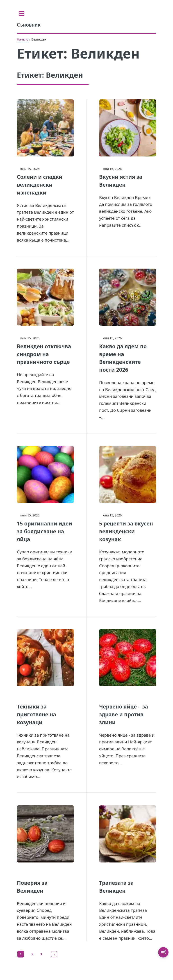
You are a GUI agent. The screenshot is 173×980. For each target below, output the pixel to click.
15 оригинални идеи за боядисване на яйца (44, 531)
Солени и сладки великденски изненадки (40, 185)
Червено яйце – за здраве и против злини (124, 714)
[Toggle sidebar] (22, 14)
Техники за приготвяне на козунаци (37, 714)
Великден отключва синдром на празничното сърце (44, 354)
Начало (23, 39)
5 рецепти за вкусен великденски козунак (126, 531)
